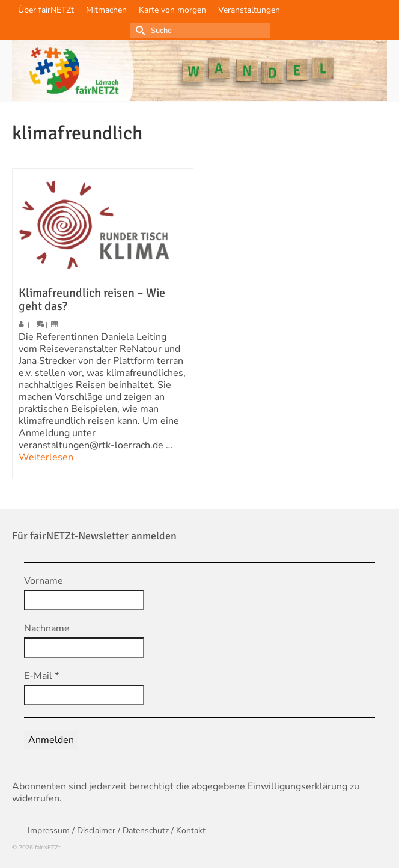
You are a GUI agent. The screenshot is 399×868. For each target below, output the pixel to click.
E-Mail (41, 676)
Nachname (47, 628)
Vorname (44, 581)
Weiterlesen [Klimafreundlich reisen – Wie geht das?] (46, 457)
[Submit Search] (139, 30)
